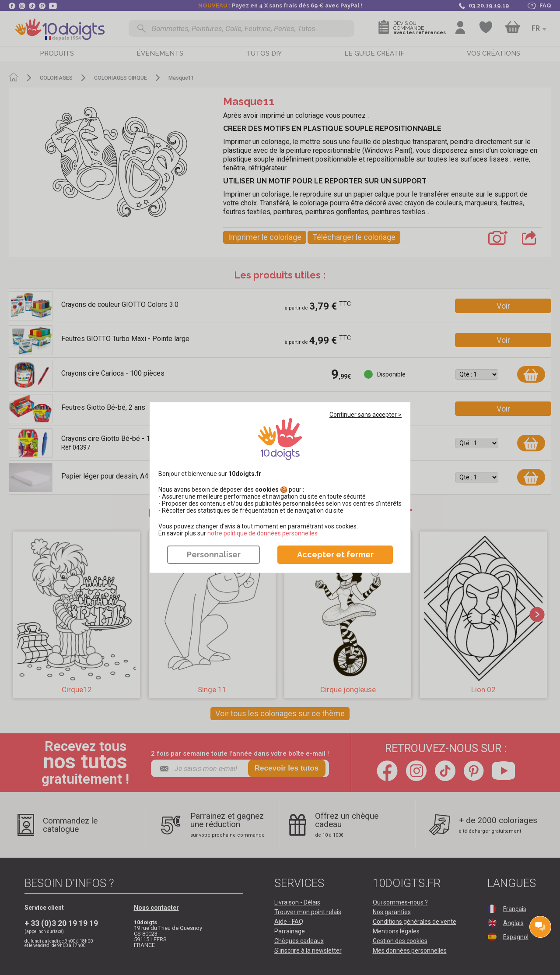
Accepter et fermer (335, 554)
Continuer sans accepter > (366, 415)
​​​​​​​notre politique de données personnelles (262, 533)
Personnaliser (214, 554)
